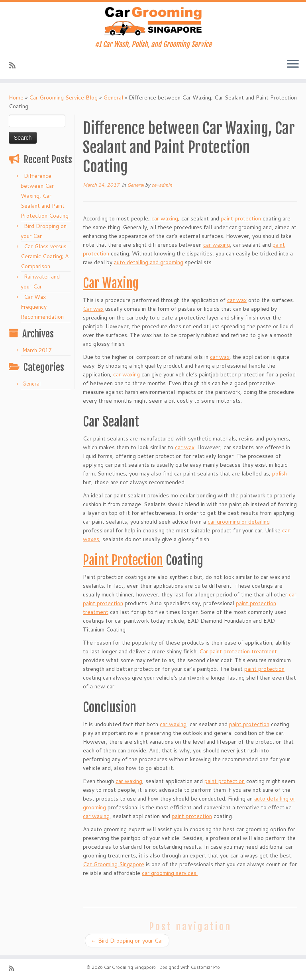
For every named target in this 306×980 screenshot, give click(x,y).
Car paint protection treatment (238, 651)
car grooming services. (170, 873)
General (113, 97)
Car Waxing (111, 283)
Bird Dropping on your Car (127, 941)
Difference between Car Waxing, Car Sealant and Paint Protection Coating (45, 196)
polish (280, 473)
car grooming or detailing (239, 522)
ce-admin (162, 185)
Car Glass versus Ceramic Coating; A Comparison (45, 256)
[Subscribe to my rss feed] (15, 65)
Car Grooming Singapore (114, 864)
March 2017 (37, 350)
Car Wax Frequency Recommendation (42, 307)
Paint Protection (123, 560)
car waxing (165, 218)
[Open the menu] (293, 65)
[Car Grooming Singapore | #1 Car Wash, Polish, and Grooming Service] (153, 21)
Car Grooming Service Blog (63, 97)
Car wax (93, 309)
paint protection (241, 218)
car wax (237, 300)
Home (16, 97)
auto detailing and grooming (149, 262)
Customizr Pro (205, 967)
